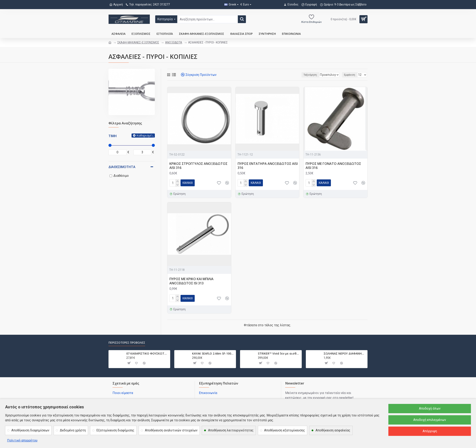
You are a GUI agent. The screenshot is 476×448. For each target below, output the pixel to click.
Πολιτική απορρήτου (22, 440)
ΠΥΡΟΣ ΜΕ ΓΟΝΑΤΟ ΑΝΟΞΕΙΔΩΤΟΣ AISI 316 (333, 166)
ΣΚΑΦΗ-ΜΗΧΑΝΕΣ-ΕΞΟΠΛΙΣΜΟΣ (138, 42)
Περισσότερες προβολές (127, 343)
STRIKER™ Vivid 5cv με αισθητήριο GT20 (279, 354)
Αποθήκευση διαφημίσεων (30, 430)
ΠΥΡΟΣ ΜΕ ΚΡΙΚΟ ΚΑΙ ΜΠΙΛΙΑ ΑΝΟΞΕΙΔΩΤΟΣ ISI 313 (191, 281)
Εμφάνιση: (351, 75)
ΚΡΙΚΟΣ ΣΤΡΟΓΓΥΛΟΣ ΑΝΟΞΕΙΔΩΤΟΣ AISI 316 (198, 166)
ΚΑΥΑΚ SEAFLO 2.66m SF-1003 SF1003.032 (213, 354)
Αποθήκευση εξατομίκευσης (285, 430)
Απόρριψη (430, 431)
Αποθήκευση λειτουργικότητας (231, 430)
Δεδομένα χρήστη (73, 430)
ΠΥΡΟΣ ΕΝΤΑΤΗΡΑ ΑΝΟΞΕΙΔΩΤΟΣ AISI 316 (268, 166)
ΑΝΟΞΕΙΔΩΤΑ (174, 42)
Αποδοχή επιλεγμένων (430, 420)
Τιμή (113, 136)
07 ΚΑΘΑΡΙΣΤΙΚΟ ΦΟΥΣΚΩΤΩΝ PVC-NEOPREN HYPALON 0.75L (147, 354)
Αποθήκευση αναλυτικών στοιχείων (171, 430)
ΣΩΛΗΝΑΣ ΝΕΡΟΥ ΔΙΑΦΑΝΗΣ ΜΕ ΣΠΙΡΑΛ (345, 354)
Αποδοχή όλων (430, 408)
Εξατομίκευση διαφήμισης (115, 430)
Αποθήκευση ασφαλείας (333, 430)
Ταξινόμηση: (298, 75)
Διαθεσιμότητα (122, 167)
